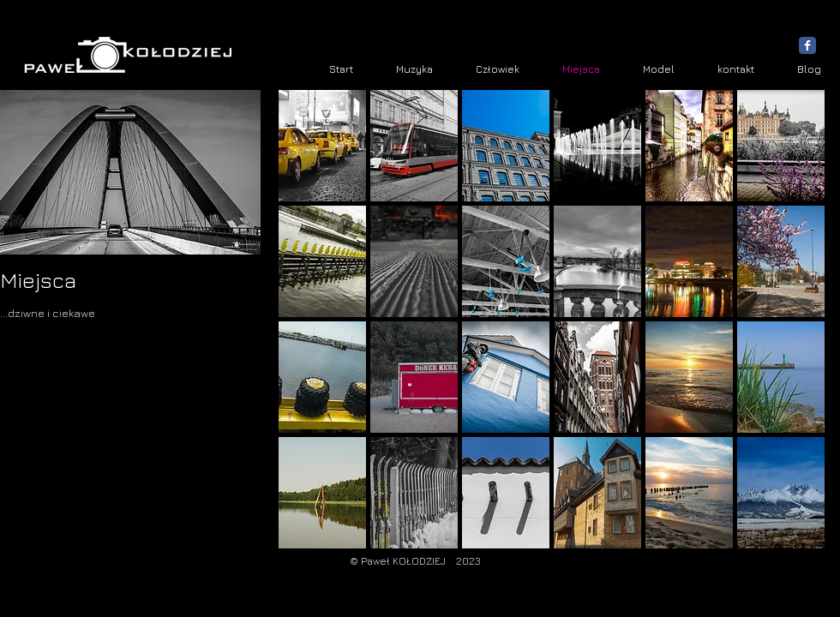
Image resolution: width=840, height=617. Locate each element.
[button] (322, 146)
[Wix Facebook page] (807, 45)
